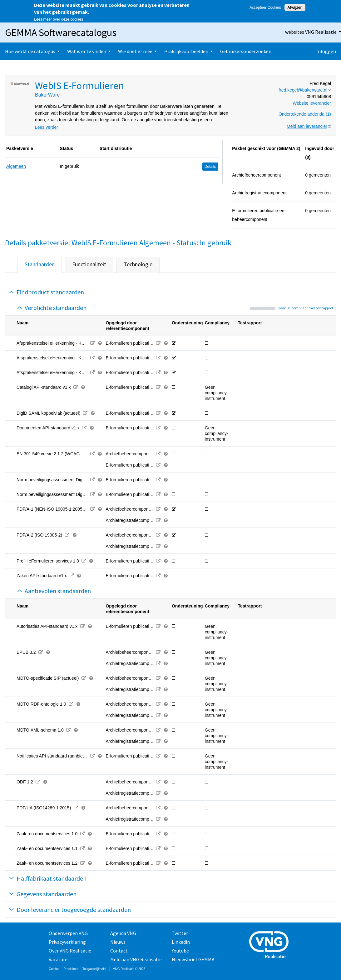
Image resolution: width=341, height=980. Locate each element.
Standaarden (40, 264)
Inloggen (326, 51)
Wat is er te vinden (87, 51)
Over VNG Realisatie (70, 951)
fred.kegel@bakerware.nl (305, 90)
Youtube (180, 951)
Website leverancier (312, 103)
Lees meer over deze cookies (59, 19)
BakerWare (47, 95)
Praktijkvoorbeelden (186, 51)
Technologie (138, 264)
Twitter (180, 933)
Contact (119, 951)
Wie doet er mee (135, 51)
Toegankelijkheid (94, 969)
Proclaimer (71, 969)
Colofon (54, 969)
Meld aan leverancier (309, 126)
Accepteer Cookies (265, 7)
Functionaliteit (89, 264)
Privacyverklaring (67, 942)
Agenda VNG (123, 933)
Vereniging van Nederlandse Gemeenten (271, 945)
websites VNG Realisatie (311, 32)
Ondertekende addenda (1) (305, 114)
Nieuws (118, 942)
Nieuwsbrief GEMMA (193, 959)
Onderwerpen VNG (68, 933)
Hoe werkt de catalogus (30, 51)
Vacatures (59, 959)
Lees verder (47, 127)
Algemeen (16, 166)
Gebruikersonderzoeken (246, 51)
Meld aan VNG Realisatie (136, 959)
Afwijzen (295, 7)
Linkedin (181, 942)
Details (210, 167)
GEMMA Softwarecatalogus (61, 32)
